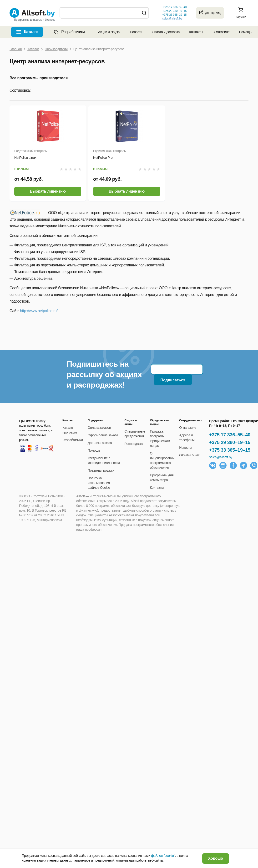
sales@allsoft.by (172, 19)
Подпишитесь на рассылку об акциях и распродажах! (104, 374)
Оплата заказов (99, 428)
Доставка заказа (100, 443)
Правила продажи (101, 470)
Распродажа (134, 444)
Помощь (245, 32)
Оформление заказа (103, 435)
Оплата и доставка (166, 32)
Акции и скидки (109, 32)
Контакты (196, 32)
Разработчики (69, 32)
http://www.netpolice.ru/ (39, 311)
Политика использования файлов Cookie (99, 483)
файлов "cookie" (163, 856)
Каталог (31, 32)
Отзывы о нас (189, 455)
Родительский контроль (30, 151)
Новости (136, 32)
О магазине (221, 32)
